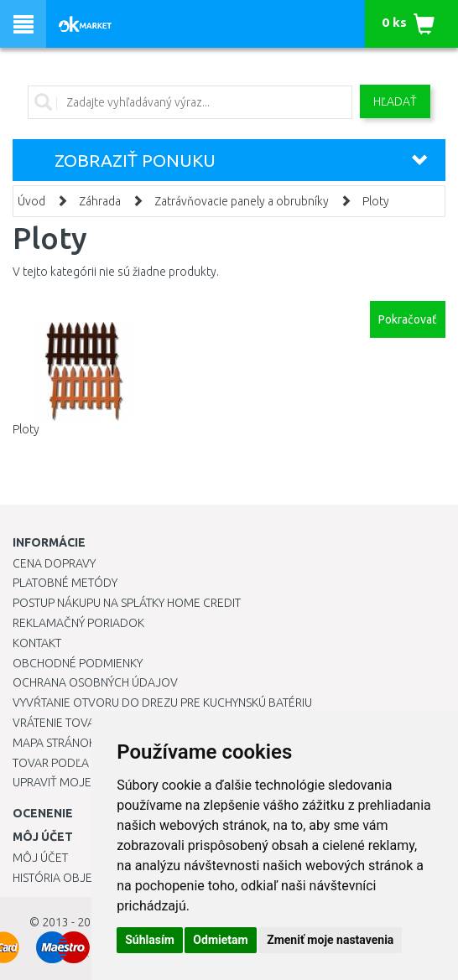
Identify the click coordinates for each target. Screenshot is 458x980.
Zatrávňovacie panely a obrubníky (242, 201)
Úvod (31, 201)
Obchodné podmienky (78, 663)
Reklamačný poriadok (78, 623)
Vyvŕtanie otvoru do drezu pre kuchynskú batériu (162, 703)
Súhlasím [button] (150, 940)
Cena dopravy (54, 563)
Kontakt (37, 643)
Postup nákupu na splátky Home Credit (127, 603)
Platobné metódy (65, 583)
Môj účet (40, 858)
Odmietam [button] (220, 940)
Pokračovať (408, 319)
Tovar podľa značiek (75, 763)
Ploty (376, 201)
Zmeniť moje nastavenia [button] (330, 940)
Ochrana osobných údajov (95, 682)
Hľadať (395, 101)
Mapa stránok (54, 743)
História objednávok (75, 878)
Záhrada (100, 201)
